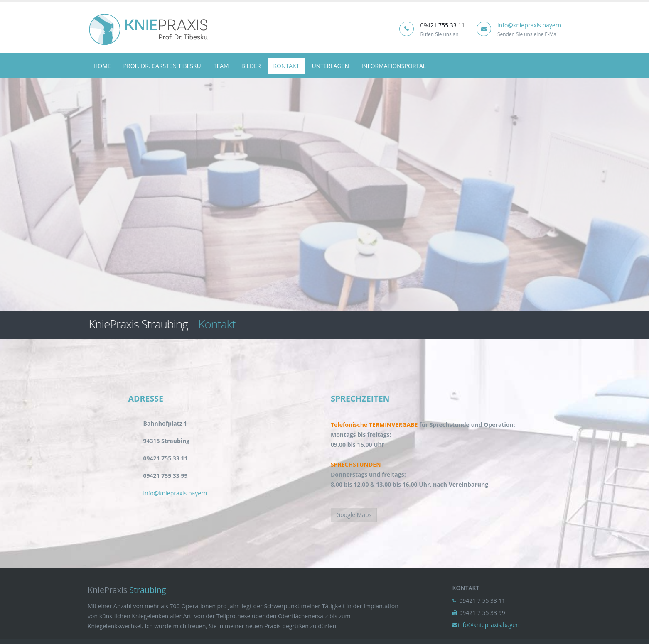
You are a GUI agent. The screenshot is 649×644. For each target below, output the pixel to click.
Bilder (251, 66)
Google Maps (354, 515)
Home (102, 66)
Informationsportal (394, 66)
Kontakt (286, 66)
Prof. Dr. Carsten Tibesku (162, 66)
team (221, 66)
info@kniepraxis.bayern (529, 25)
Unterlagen (330, 66)
